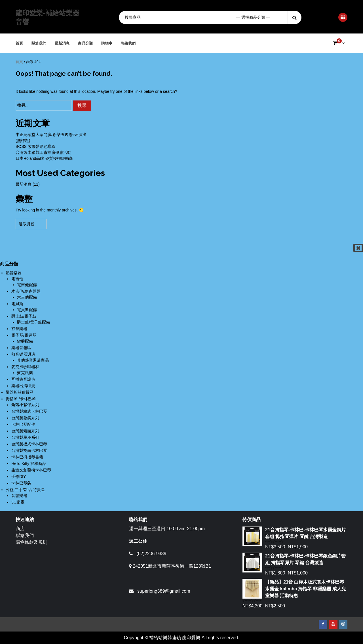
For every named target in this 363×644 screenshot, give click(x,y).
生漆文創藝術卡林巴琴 (31, 470)
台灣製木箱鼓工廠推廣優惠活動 (43, 152)
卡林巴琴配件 (23, 424)
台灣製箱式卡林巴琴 (29, 411)
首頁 (20, 43)
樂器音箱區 (21, 348)
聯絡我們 (128, 43)
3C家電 (18, 502)
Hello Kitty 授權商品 (29, 463)
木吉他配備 (27, 297)
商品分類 (86, 43)
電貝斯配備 (27, 310)
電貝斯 (17, 304)
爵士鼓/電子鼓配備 (33, 322)
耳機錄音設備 (23, 379)
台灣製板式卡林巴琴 (29, 444)
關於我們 (39, 43)
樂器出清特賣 (23, 386)
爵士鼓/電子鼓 (24, 316)
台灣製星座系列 (25, 437)
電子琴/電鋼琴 (24, 335)
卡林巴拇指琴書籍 (27, 457)
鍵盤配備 (25, 341)
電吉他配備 (27, 285)
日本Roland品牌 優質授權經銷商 (44, 158)
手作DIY (19, 477)
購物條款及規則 (31, 542)
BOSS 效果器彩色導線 (36, 146)
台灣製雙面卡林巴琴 (29, 450)
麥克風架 (25, 373)
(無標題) (23, 140)
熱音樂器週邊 (23, 354)
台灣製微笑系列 (25, 418)
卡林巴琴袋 (21, 483)
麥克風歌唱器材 (25, 367)
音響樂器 (19, 496)
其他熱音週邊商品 (33, 360)
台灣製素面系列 (25, 431)
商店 (20, 529)
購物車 (107, 43)
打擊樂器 (19, 329)
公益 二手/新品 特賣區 (25, 490)
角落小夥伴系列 (25, 405)
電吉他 (17, 279)
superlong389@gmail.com (164, 591)
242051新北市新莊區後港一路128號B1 (172, 566)
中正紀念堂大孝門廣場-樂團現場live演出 (51, 135)
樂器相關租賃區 (20, 392)
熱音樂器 (14, 273)
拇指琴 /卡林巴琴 (21, 399)
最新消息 (62, 43)
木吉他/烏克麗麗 (26, 291)
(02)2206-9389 (151, 554)
